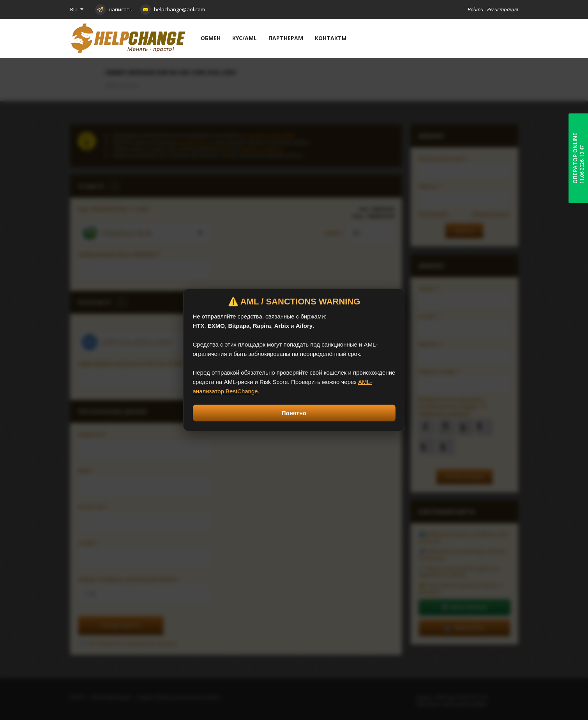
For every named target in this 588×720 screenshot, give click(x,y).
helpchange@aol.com (179, 9)
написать (121, 9)
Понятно (294, 413)
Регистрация (503, 9)
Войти (475, 9)
